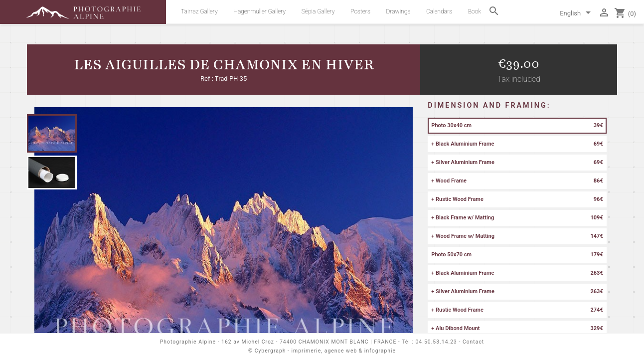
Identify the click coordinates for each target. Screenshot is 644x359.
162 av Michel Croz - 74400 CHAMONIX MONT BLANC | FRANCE (309, 342)
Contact (473, 342)
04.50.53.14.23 (436, 342)
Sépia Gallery (318, 11)
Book (475, 11)
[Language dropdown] (577, 14)
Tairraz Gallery (199, 11)
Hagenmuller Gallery (259, 11)
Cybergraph (270, 351)
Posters (360, 11)
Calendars (439, 11)
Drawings (399, 11)
